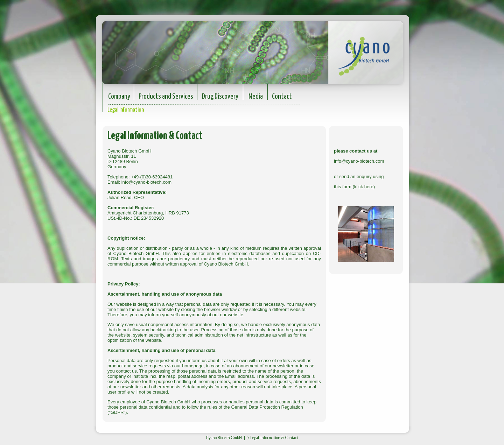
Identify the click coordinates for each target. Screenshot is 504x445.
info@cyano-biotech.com (146, 182)
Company (119, 97)
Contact (282, 97)
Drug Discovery (220, 97)
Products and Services (166, 97)
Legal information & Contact (274, 438)
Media (256, 97)
